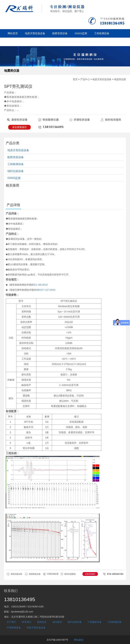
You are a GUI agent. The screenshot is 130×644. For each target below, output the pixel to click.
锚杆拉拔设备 (15, 42)
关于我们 (70, 42)
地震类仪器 (12, 71)
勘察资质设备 (60, 33)
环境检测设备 (14, 628)
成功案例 (52, 42)
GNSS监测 (81, 33)
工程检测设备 (102, 33)
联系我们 (27, 622)
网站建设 (79, 640)
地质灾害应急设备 (35, 33)
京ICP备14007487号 (57, 640)
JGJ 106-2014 (40, 285)
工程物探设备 (94, 622)
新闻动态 (35, 42)
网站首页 (13, 33)
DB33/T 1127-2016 (45, 290)
